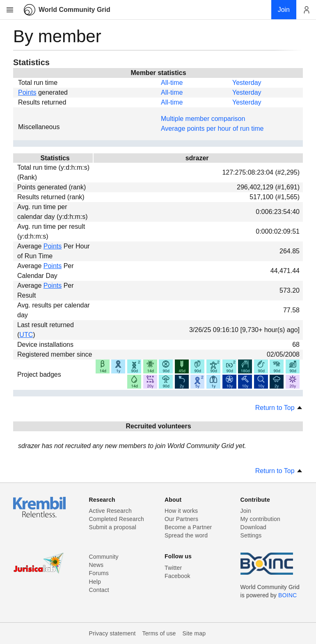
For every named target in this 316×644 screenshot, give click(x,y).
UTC (26, 335)
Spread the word (186, 535)
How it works (181, 511)
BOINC (287, 595)
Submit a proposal (113, 527)
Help (95, 582)
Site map (194, 633)
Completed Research (117, 519)
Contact (99, 590)
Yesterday (247, 83)
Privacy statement (112, 633)
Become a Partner (188, 527)
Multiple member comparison (203, 119)
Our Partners (181, 519)
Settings (251, 535)
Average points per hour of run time (212, 129)
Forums (99, 573)
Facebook (177, 576)
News (96, 565)
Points (27, 92)
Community (104, 557)
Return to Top (279, 408)
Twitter (173, 568)
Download (254, 527)
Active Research (110, 511)
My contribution (260, 519)
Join (246, 511)
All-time (172, 83)
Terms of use (159, 633)
